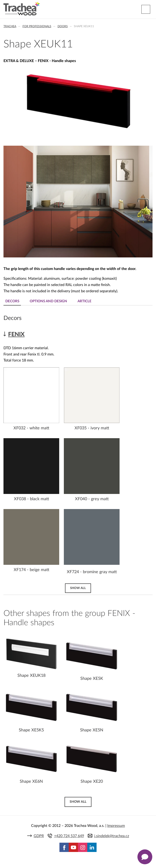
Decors (12, 301)
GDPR (39, 836)
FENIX (16, 334)
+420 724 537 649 (69, 836)
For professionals (37, 26)
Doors (63, 26)
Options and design (48, 301)
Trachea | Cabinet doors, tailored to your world (22, 9)
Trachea (10, 26)
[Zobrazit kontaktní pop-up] (145, 857)
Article (84, 301)
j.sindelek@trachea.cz (112, 836)
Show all (78, 588)
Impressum (116, 826)
